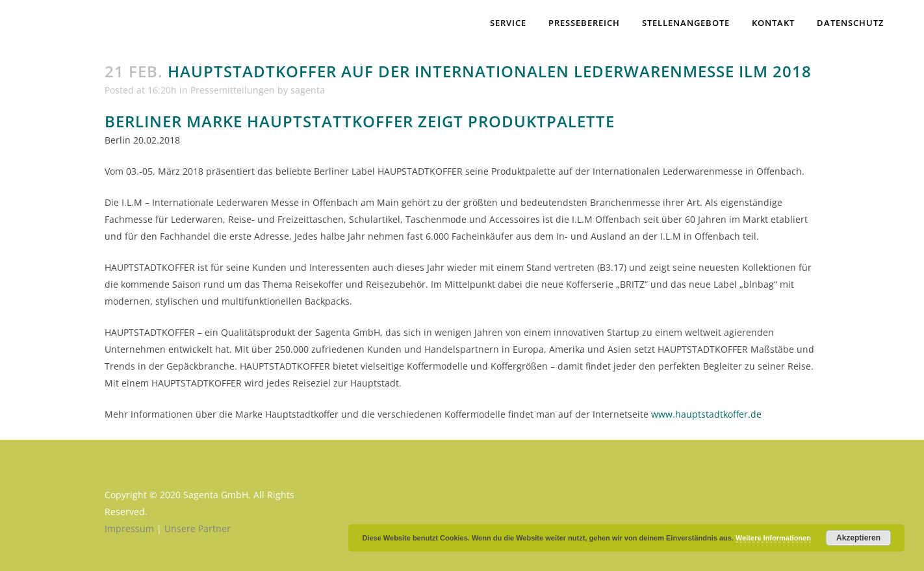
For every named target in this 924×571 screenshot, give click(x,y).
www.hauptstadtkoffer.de (706, 414)
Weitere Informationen (773, 538)
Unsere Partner (199, 528)
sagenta (308, 90)
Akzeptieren (858, 538)
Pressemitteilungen (233, 90)
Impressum (129, 528)
